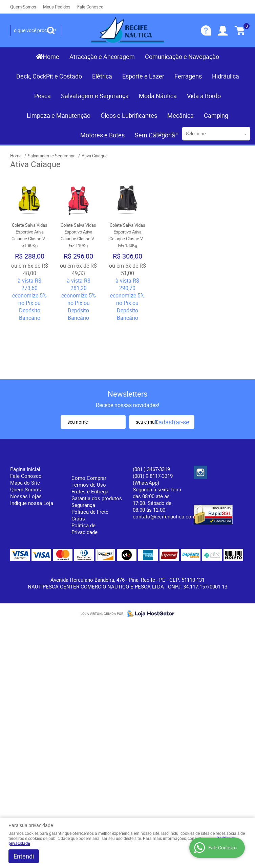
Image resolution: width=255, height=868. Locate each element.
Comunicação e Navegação (182, 57)
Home (51, 57)
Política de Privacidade (84, 529)
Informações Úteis (90, 462)
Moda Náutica (158, 96)
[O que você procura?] (51, 30)
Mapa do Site (25, 483)
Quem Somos (23, 7)
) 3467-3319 (151, 469)
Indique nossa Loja (32, 503)
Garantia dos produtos (97, 498)
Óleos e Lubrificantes (129, 115)
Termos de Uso (89, 485)
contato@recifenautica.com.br (167, 516)
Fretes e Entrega (90, 491)
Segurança (83, 505)
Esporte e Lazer (143, 76)
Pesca (42, 96)
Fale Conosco (90, 7)
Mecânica (180, 115)
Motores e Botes (102, 135)
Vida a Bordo (204, 96)
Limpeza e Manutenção (59, 115)
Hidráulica (226, 76)
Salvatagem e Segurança (95, 96)
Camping (216, 115)
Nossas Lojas (26, 496)
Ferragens (188, 76)
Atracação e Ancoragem (102, 57)
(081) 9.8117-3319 (153, 479)
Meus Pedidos (57, 7)
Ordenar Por (166, 133)
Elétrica (102, 76)
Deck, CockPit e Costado (49, 76)
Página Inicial (25, 469)
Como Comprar (89, 478)
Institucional (29, 458)
